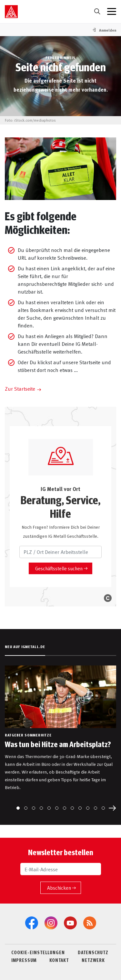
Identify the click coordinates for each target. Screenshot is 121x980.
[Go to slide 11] (96, 808)
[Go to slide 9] (80, 808)
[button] (104, 30)
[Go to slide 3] (34, 808)
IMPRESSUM (24, 960)
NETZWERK (93, 960)
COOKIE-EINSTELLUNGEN (38, 952)
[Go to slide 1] (18, 808)
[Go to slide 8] (72, 808)
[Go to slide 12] (103, 808)
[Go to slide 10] (88, 808)
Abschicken (59, 888)
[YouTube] (70, 923)
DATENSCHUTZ (93, 952)
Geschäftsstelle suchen (59, 568)
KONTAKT (59, 960)
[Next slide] (112, 808)
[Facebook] (32, 923)
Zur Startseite (20, 388)
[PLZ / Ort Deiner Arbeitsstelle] (60, 552)
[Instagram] (51, 923)
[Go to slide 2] (26, 808)
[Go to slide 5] (49, 808)
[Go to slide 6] (57, 808)
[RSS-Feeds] (90, 923)
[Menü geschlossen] (112, 12)
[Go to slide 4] (41, 808)
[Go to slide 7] (65, 808)
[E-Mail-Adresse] (61, 869)
